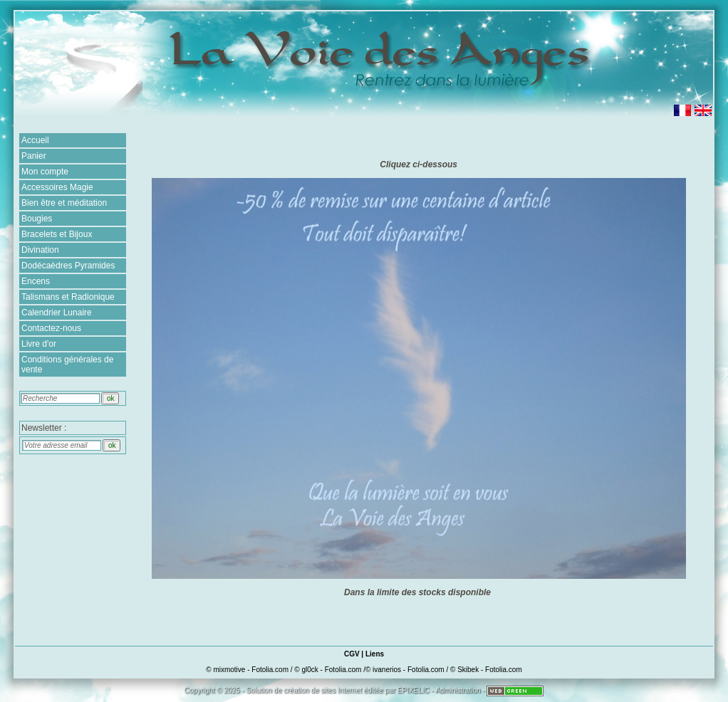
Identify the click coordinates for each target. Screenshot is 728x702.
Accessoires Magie (57, 187)
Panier (34, 156)
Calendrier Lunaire (57, 313)
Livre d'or (39, 344)
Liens (375, 654)
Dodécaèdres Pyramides (68, 266)
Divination (40, 250)
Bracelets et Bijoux (57, 234)
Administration (458, 690)
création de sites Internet (323, 690)
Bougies (37, 219)
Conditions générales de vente (67, 365)
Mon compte (45, 172)
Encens (36, 281)
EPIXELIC (414, 690)
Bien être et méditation (64, 203)
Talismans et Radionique (68, 297)
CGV (352, 654)
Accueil (35, 140)
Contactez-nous (51, 328)
